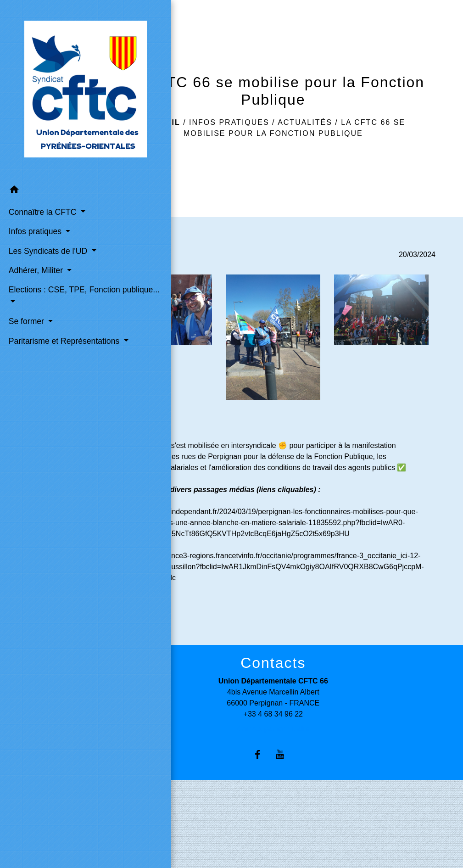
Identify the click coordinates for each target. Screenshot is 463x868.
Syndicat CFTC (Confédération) (146, 843)
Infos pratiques (229, 122)
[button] (42, 132)
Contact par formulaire (273, 729)
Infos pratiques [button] (34, 184)
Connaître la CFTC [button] (41, 152)
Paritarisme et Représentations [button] (37, 323)
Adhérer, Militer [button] (35, 235)
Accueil (161, 122)
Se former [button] (26, 298)
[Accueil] (42, 60)
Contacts (273, 663)
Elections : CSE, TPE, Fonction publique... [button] (36, 266)
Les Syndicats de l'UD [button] (38, 209)
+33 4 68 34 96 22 (273, 714)
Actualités (305, 122)
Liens (140, 816)
